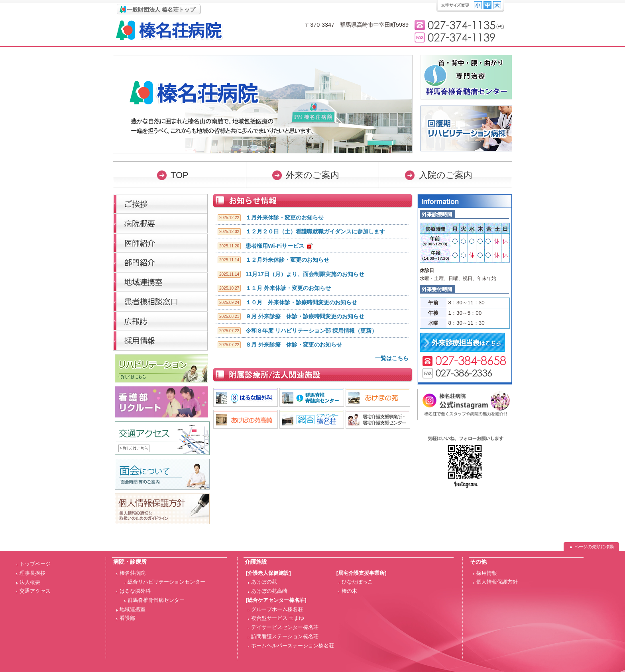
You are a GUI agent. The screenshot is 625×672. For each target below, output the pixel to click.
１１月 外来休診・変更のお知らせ (288, 288)
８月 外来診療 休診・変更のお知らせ (294, 345)
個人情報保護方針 (497, 582)
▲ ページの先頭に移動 (591, 547)
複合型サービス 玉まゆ (278, 618)
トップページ (35, 564)
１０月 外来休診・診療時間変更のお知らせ (301, 302)
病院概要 (160, 223)
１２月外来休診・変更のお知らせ (287, 260)
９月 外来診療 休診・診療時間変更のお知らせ (305, 316)
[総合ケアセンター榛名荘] (276, 600)
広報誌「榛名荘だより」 (160, 321)
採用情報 (160, 340)
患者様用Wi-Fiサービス (275, 246)
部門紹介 (160, 262)
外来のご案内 (312, 175)
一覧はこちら (392, 358)
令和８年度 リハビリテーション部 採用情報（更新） (311, 331)
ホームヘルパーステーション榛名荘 (293, 646)
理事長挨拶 (160, 204)
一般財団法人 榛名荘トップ (161, 10)
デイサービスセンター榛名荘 (285, 627)
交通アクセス (35, 591)
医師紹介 (160, 243)
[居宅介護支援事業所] (362, 573)
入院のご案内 (446, 175)
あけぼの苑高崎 (269, 591)
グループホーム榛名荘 (277, 609)
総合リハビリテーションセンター (166, 582)
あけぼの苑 (264, 582)
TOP (180, 175)
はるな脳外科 (135, 591)
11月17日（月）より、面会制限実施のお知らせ (305, 274)
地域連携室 (133, 609)
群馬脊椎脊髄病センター (156, 600)
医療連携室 (160, 282)
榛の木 (349, 591)
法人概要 (30, 582)
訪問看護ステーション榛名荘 (285, 636)
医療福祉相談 (160, 301)
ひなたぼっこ (357, 582)
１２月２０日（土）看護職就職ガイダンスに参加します (315, 231)
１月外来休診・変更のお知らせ (285, 217)
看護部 (127, 618)
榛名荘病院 (169, 30)
